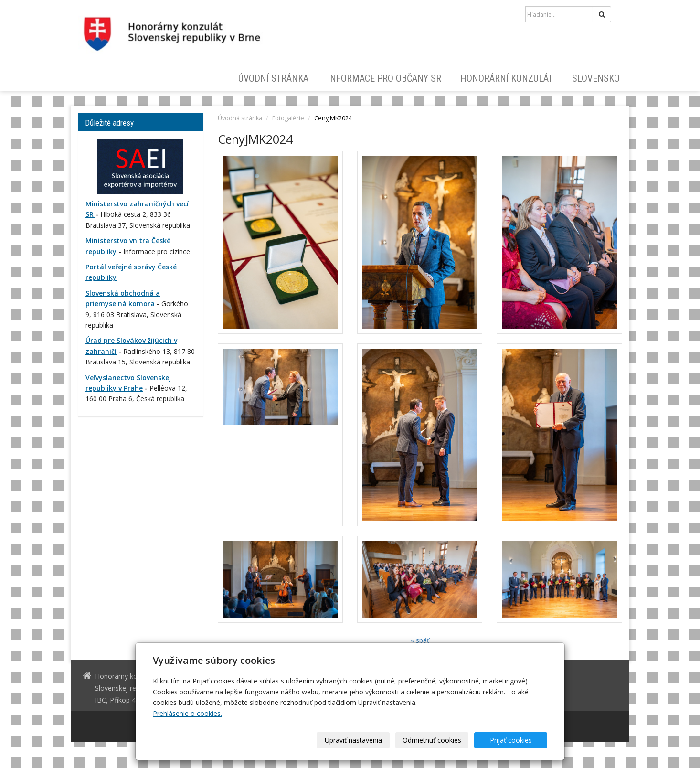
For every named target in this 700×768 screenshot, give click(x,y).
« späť (420, 640)
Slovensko (596, 78)
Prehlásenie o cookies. (187, 713)
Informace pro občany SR (384, 78)
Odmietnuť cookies (432, 740)
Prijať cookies (511, 740)
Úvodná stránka (240, 118)
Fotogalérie (288, 118)
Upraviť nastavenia (353, 740)
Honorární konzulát (507, 78)
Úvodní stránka (273, 78)
